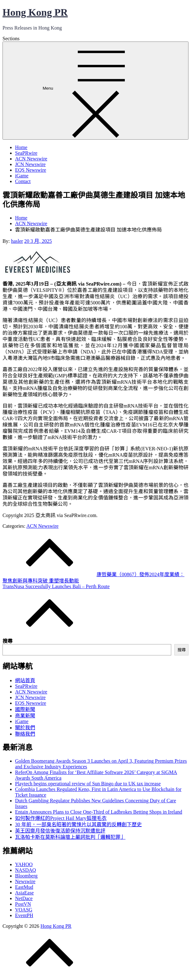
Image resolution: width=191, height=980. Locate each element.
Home (21, 147)
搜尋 (8, 641)
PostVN (23, 904)
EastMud (24, 887)
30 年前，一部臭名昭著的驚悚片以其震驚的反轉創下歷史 (78, 824)
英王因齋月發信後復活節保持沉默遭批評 (60, 831)
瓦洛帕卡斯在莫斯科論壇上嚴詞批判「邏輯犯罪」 (70, 837)
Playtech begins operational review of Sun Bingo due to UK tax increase (88, 784)
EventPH (24, 915)
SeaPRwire (26, 153)
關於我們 (25, 728)
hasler (17, 241)
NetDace (24, 898)
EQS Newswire (31, 170)
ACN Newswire (31, 159)
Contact (23, 181)
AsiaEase (24, 893)
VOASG (24, 910)
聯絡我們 (25, 734)
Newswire (25, 881)
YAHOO (24, 864)
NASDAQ (26, 870)
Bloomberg (26, 876)
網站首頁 (25, 680)
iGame (22, 176)
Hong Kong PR (35, 12)
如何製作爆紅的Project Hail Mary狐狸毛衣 (61, 818)
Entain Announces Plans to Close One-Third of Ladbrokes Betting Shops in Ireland (99, 812)
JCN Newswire (30, 164)
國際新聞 (25, 709)
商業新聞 (25, 716)
